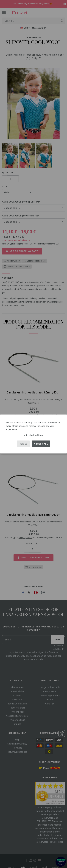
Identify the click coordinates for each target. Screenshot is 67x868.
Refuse (24, 444)
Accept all (41, 444)
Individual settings (33, 435)
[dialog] (33, 434)
